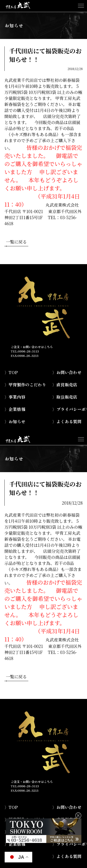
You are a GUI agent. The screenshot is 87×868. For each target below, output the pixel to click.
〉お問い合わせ (67, 372)
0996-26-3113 (28, 351)
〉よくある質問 (67, 421)
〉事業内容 (15, 397)
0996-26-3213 (28, 356)
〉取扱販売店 (65, 397)
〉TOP (11, 372)
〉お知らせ (15, 421)
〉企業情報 (15, 409)
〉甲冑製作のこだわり (25, 384)
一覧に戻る (16, 242)
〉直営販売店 (65, 384)
